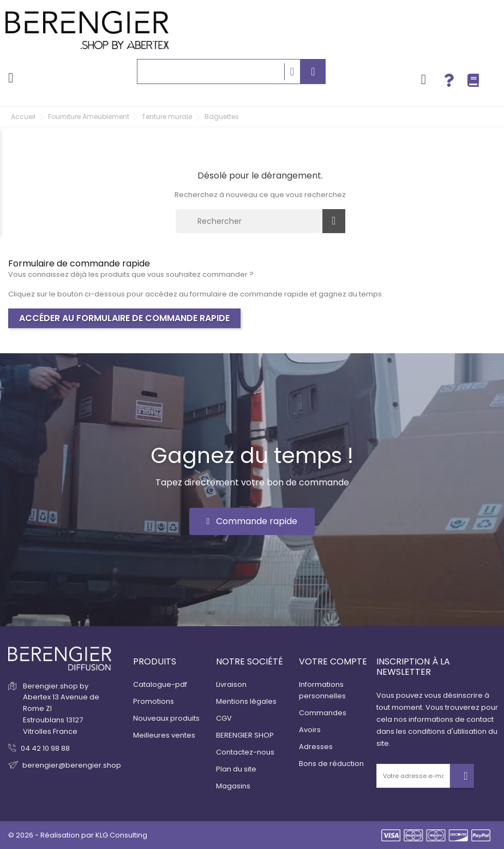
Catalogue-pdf (160, 684)
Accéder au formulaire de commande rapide (124, 318)
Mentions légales (246, 701)
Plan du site (236, 769)
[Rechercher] (248, 221)
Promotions (154, 701)
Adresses (316, 747)
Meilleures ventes (164, 735)
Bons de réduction (331, 764)
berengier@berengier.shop (72, 765)
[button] (252, 521)
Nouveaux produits (166, 718)
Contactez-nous (245, 752)
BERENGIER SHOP (245, 735)
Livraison (231, 684)
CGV (224, 718)
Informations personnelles (322, 690)
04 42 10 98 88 (45, 748)
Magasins (233, 786)
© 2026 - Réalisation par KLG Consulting (78, 835)
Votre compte (333, 661)
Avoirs (310, 730)
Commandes (323, 713)
